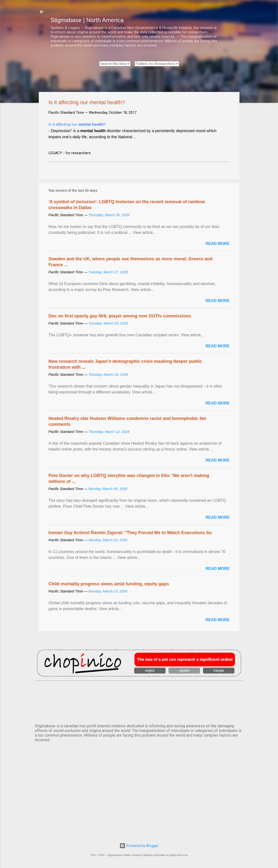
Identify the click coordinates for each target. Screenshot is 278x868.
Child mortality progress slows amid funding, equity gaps (109, 584)
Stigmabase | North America (87, 20)
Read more (218, 244)
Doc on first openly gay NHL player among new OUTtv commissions (120, 316)
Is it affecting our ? (77, 124)
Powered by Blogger (139, 846)
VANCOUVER (139, 701)
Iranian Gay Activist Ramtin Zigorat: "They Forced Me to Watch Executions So (130, 533)
